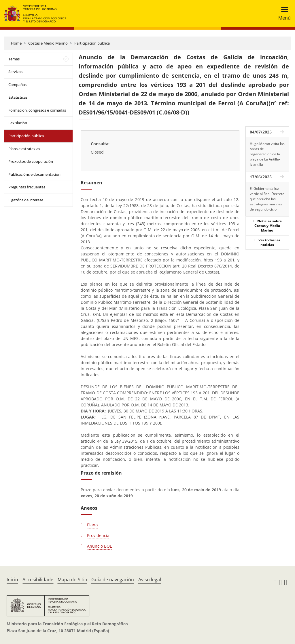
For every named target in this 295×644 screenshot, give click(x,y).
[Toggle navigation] (283, 14)
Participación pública (92, 43)
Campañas (17, 85)
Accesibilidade (38, 580)
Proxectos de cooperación (31, 161)
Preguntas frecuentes (27, 187)
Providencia (98, 535)
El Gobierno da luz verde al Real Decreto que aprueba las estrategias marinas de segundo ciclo (267, 199)
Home (16, 43)
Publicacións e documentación (34, 174)
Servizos (15, 72)
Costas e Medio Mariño (48, 43)
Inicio (12, 580)
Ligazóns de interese (26, 200)
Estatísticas (18, 97)
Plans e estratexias (24, 149)
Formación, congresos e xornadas (37, 110)
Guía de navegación (113, 580)
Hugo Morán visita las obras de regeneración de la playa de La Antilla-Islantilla (267, 154)
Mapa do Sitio (72, 580)
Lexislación (18, 123)
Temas (14, 59)
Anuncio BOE (100, 546)
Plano (92, 525)
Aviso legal (150, 580)
